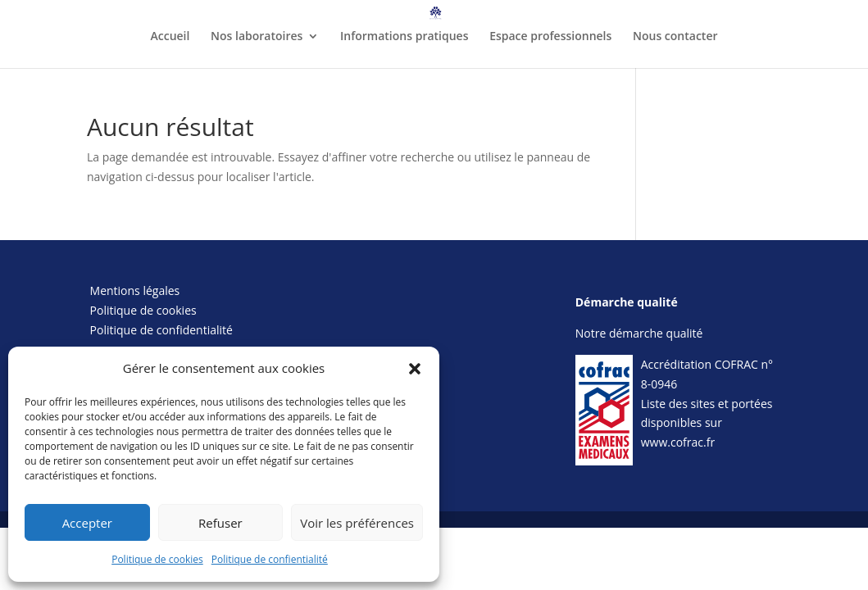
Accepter (87, 523)
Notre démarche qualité (639, 333)
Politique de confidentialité (161, 330)
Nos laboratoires (257, 37)
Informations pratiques (404, 37)
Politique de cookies (157, 559)
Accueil (170, 37)
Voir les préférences (357, 523)
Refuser (220, 523)
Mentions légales (135, 290)
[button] (415, 369)
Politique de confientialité (270, 559)
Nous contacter (675, 37)
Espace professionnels (550, 37)
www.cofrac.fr (678, 442)
